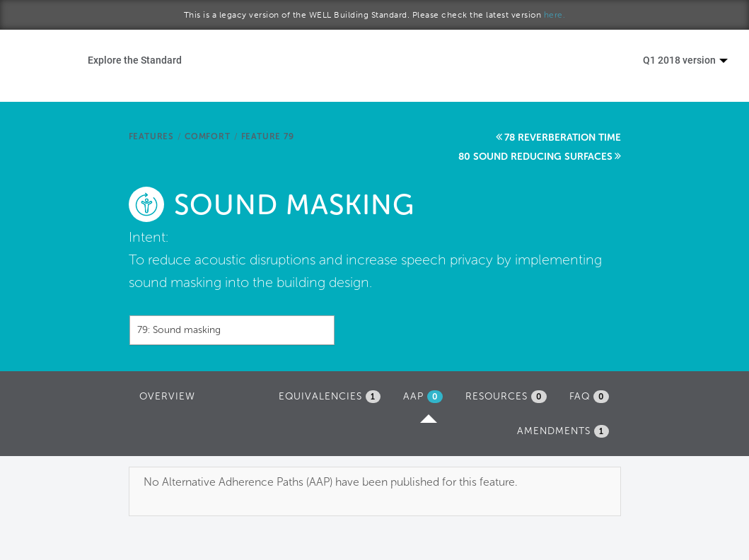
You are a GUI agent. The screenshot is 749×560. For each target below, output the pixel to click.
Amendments (563, 431)
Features (151, 136)
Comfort (208, 136)
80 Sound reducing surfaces (535, 157)
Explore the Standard (135, 60)
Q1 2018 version (685, 60)
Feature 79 (268, 136)
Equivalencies (330, 397)
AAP (426, 400)
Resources (506, 397)
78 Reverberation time (563, 138)
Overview (167, 396)
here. (555, 15)
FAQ (589, 397)
